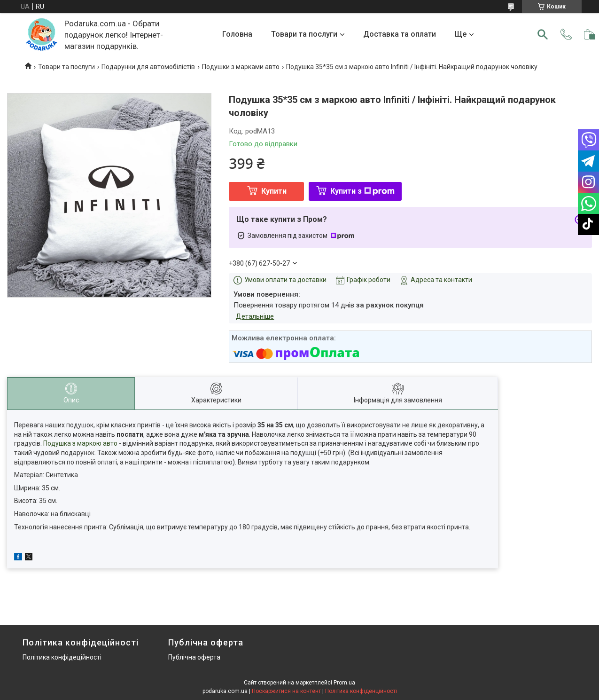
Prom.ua (344, 683)
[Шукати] (543, 34)
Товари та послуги (304, 34)
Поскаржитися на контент (286, 691)
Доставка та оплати (400, 34)
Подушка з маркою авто (80, 443)
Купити (274, 191)
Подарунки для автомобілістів (148, 67)
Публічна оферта (194, 657)
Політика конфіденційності (361, 691)
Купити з (362, 191)
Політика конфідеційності (62, 657)
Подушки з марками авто (241, 67)
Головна (237, 34)
